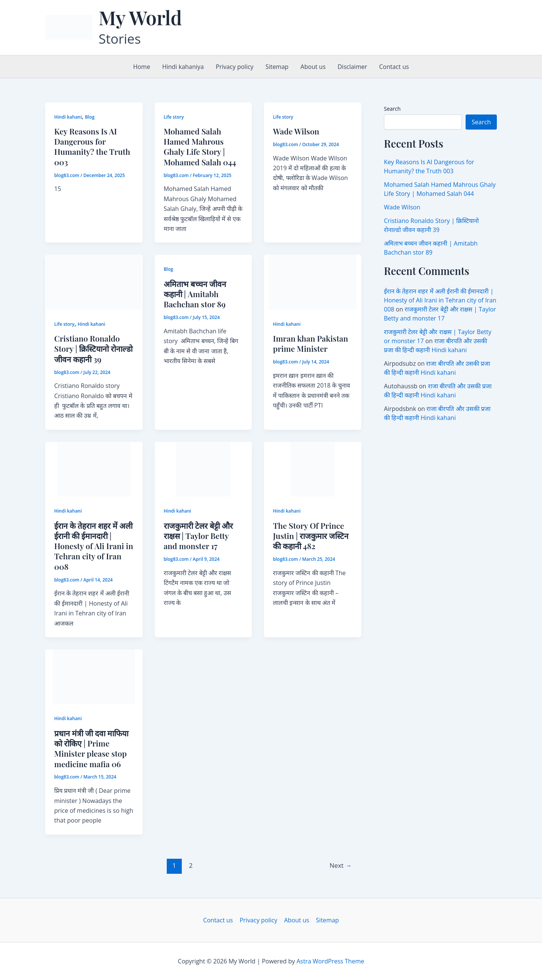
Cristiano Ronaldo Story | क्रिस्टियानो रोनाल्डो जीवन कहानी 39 (93, 349)
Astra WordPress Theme (330, 961)
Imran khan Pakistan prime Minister (311, 343)
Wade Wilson (296, 131)
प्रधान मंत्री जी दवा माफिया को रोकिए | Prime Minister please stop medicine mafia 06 (91, 748)
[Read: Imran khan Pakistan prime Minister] (313, 281)
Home (142, 67)
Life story (174, 117)
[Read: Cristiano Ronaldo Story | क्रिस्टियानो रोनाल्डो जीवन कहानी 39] (94, 281)
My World (140, 17)
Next (341, 865)
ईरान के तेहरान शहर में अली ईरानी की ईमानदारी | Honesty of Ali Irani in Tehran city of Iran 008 (94, 546)
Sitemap (277, 67)
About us (313, 67)
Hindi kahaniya (183, 67)
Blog (90, 117)
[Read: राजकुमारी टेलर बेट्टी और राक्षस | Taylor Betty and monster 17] (203, 469)
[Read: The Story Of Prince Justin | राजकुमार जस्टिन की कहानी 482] (313, 469)
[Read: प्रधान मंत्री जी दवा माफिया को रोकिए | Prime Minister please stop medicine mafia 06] (94, 676)
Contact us (394, 67)
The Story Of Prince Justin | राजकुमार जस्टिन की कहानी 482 (311, 536)
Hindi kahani (68, 117)
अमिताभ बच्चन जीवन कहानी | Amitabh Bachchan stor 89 (195, 294)
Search (392, 109)
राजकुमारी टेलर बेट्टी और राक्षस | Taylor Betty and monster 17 (198, 536)
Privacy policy (234, 67)
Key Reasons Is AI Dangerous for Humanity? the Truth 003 (92, 147)
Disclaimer (352, 67)
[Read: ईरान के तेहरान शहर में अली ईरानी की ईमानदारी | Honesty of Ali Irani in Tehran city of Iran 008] (94, 469)
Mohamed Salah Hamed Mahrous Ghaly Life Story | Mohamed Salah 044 (200, 147)
